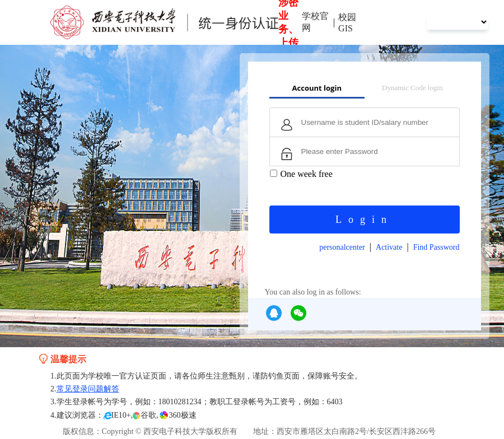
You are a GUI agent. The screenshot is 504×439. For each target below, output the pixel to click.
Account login (317, 88)
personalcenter (342, 247)
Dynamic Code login (412, 88)
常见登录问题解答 (88, 389)
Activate (389, 247)
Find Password (437, 247)
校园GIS (347, 23)
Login (364, 219)
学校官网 (315, 22)
